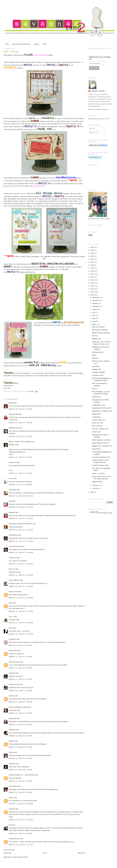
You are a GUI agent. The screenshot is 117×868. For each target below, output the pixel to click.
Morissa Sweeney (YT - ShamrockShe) (22, 775)
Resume (37, 44)
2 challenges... (97, 417)
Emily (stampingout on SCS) (18, 707)
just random (96, 366)
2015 (92, 280)
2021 (92, 262)
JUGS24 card (96, 397)
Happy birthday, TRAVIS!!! (100, 443)
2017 (92, 274)
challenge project (97, 352)
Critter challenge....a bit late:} (101, 440)
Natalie (11, 403)
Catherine (12, 730)
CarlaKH (12, 741)
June (94, 315)
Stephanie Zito (14, 428)
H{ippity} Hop (96, 339)
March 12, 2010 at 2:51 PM (20, 679)
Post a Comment (9, 850)
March (95, 324)
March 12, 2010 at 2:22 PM (20, 657)
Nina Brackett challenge (100, 330)
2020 (92, 265)
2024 (92, 253)
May (94, 318)
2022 (92, 259)
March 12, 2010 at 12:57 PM (21, 634)
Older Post (81, 853)
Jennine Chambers (15, 546)
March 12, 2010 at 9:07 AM (20, 457)
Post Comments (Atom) (21, 857)
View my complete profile (98, 110)
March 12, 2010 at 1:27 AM (20, 409)
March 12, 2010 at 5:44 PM (20, 736)
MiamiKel (12, 512)
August (95, 309)
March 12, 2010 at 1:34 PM (20, 645)
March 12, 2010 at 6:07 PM (20, 747)
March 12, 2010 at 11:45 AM (21, 575)
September (96, 306)
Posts (92, 129)
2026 (92, 247)
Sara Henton (13, 786)
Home (7, 44)
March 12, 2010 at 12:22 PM (21, 611)
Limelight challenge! (98, 372)
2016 (92, 277)
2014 (92, 283)
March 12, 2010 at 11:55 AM (21, 586)
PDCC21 (95, 389)
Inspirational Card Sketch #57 (102, 408)
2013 (92, 286)
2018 (92, 271)
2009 (92, 492)
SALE (45, 44)
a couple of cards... (98, 375)
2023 (92, 256)
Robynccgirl (13, 718)
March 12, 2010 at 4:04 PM (20, 702)
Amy (10, 825)
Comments (94, 132)
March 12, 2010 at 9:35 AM (20, 485)
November (96, 300)
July (94, 312)
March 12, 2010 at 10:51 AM (21, 496)
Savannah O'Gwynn (98, 91)
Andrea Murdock (14, 839)
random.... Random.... (99, 474)
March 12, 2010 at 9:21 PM (20, 792)
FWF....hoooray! (11, 52)
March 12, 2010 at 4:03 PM (20, 691)
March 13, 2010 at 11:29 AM (21, 820)
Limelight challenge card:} (100, 465)
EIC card (95, 336)
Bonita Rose (13, 651)
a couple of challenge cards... (102, 457)
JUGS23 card (96, 432)
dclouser (12, 696)
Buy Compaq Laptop (106, 513)
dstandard (12, 764)
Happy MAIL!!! (97, 414)
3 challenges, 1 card (98, 405)
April (94, 321)
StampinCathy (13, 414)
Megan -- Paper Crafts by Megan (20, 442)
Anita (11, 501)
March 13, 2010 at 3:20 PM (20, 833)
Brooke (11, 798)
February (96, 485)
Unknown (12, 809)
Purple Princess (14, 684)
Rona (11, 603)
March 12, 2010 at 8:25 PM (20, 781)
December (96, 298)
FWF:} (94, 355)
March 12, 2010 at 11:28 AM (21, 530)
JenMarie (12, 673)
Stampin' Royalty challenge (101, 333)
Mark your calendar (98, 327)
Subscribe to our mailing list (100, 58)
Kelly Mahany (13, 535)
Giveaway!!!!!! (96, 449)
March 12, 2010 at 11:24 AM (21, 507)
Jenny (11, 628)
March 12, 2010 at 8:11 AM (20, 436)
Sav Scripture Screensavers (21, 44)
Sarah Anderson (14, 580)
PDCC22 (95, 358)
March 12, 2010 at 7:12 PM (20, 770)
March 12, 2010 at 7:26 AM (20, 423)
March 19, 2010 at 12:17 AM (21, 845)
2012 (92, 289)
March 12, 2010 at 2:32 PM (20, 668)
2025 (92, 250)
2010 (92, 295)
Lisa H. (11, 617)
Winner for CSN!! (97, 423)
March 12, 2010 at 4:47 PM (20, 713)
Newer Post (7, 853)
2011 (92, 292)
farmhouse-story (14, 662)
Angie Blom (13, 490)
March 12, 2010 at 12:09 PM (21, 598)
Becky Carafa (13, 592)
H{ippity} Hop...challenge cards (102, 411)
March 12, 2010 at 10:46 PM (21, 804)
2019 (92, 268)
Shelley (11, 752)
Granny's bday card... (99, 420)
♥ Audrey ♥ (12, 639)
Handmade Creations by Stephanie (20, 524)
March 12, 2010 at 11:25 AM (21, 518)
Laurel (11, 478)
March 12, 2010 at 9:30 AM (20, 473)
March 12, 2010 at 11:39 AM (21, 564)
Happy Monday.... (98, 482)
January (95, 488)
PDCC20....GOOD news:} (100, 429)
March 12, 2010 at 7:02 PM (20, 758)
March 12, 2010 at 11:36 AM (21, 553)
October (95, 303)
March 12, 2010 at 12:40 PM (21, 623)
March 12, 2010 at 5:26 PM (20, 724)
